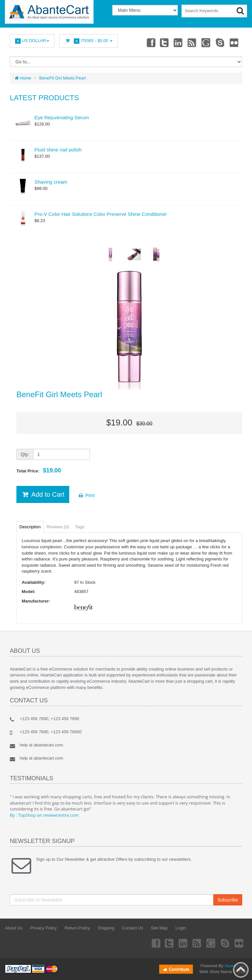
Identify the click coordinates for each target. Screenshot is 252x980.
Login (181, 928)
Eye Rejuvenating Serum (62, 117)
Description (30, 527)
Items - (89, 41)
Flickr (234, 42)
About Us (14, 928)
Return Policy (77, 928)
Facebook (146, 42)
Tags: (80, 527)
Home (23, 78)
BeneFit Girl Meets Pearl (63, 78)
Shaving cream (51, 182)
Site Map (159, 928)
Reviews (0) (58, 527)
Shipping (106, 928)
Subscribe (228, 900)
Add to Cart (43, 494)
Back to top (241, 970)
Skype (219, 42)
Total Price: (39, 470)
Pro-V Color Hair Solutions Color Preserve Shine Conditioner (101, 214)
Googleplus (204, 42)
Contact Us (133, 928)
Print (86, 495)
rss (190, 42)
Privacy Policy (43, 928)
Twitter (160, 42)
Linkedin (175, 42)
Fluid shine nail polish (58, 150)
